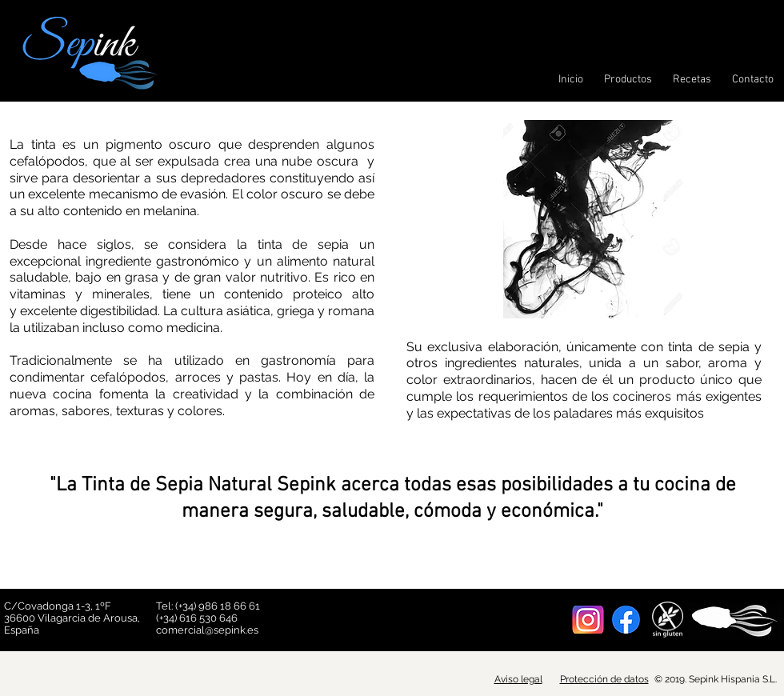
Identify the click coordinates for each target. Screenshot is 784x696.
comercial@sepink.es (207, 630)
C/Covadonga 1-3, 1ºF (59, 606)
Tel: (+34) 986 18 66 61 (208, 606)
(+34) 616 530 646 (197, 618)
